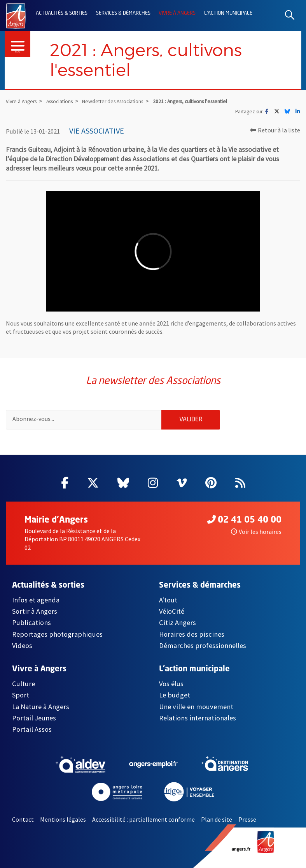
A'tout (168, 600)
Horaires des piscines (192, 634)
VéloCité (172, 611)
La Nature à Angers (41, 707)
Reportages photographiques (57, 634)
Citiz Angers (177, 622)
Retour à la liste (275, 130)
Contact (23, 819)
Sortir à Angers (35, 611)
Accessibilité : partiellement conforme (143, 819)
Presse (247, 819)
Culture (24, 684)
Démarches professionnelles (203, 645)
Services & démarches (123, 13)
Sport (21, 695)
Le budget (175, 695)
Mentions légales (63, 819)
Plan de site (217, 819)
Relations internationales (198, 718)
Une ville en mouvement (196, 707)
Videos (22, 645)
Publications (31, 622)
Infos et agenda (36, 600)
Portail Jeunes (34, 718)
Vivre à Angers (177, 13)
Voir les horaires (256, 532)
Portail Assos (32, 729)
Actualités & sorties (62, 13)
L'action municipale (228, 13)
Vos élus (171, 684)
